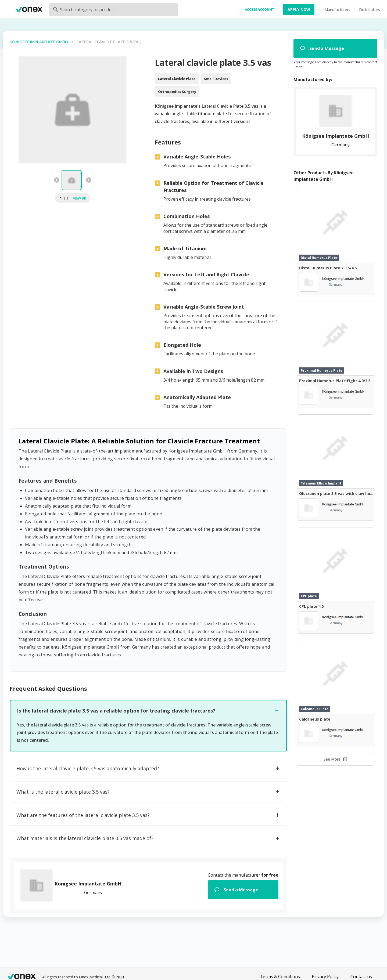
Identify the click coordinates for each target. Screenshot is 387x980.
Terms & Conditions (280, 977)
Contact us (361, 977)
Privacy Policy (325, 977)
